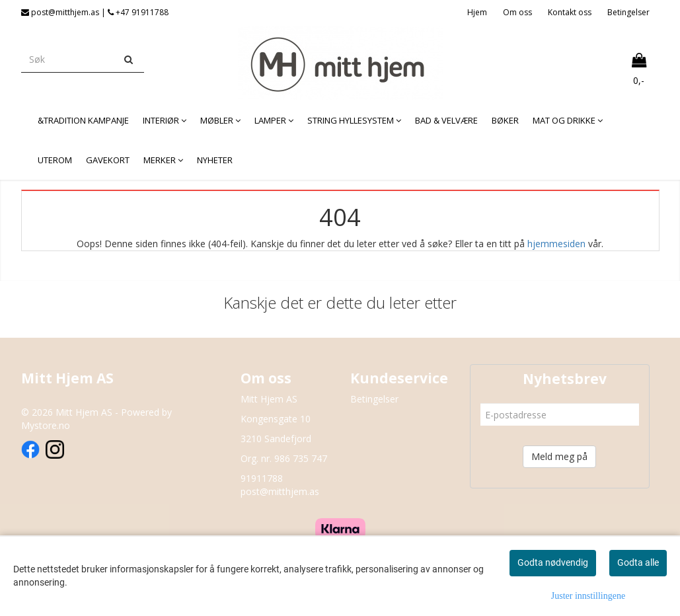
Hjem (477, 12)
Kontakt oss (570, 12)
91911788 (262, 478)
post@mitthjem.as (280, 491)
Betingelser (628, 12)
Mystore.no (46, 425)
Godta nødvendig (553, 562)
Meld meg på (559, 456)
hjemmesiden (556, 244)
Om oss (517, 12)
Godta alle (638, 562)
